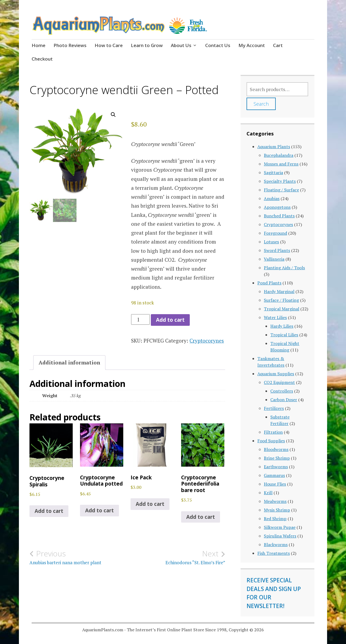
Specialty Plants (280, 181)
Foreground (275, 233)
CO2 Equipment (279, 382)
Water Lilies (275, 317)
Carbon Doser (284, 400)
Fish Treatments (274, 553)
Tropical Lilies (284, 335)
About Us (181, 45)
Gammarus (274, 475)
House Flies (275, 484)
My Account (252, 45)
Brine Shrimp (277, 458)
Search (261, 104)
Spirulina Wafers (280, 536)
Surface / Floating (281, 300)
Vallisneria (274, 259)
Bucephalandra (279, 155)
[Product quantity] (140, 319)
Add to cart (170, 320)
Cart (278, 45)
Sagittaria (273, 172)
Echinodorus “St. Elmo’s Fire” (176, 557)
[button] (113, 115)
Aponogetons (277, 207)
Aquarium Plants (274, 147)
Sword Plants (277, 250)
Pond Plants (269, 283)
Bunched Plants (279, 216)
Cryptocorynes (207, 341)
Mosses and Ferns (281, 164)
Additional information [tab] (69, 362)
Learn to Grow (147, 45)
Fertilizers (274, 408)
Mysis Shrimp (277, 510)
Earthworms (276, 467)
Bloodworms (276, 449)
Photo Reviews (70, 45)
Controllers (282, 391)
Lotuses (271, 242)
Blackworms (276, 545)
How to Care (109, 45)
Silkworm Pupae (280, 527)
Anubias (272, 198)
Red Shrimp (275, 519)
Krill (268, 493)
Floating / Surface (281, 190)
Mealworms (275, 501)
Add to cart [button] (49, 511)
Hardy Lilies (282, 326)
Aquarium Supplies (276, 374)
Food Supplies (271, 441)
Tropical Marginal (282, 309)
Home (39, 45)
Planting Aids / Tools (284, 268)
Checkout (42, 59)
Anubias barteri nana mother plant (78, 557)
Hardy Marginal (279, 291)
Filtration (273, 432)
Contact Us (218, 45)
